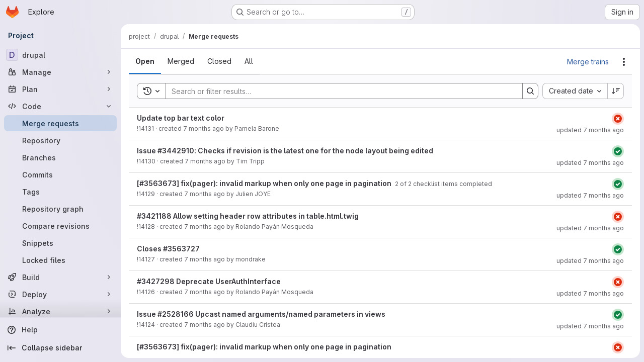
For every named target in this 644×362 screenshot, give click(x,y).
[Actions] (624, 62)
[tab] (145, 61)
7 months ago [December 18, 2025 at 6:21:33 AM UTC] (204, 128)
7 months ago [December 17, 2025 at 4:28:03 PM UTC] (205, 292)
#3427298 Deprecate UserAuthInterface (209, 281)
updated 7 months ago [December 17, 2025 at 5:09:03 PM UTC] (590, 228)
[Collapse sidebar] (60, 348)
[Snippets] (60, 243)
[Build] (60, 277)
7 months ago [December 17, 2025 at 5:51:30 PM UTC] (205, 194)
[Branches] (60, 157)
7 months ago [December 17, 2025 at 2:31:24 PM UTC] (205, 325)
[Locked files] (60, 260)
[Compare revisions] (60, 226)
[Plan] (60, 89)
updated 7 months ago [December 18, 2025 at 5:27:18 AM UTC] (590, 261)
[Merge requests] (60, 123)
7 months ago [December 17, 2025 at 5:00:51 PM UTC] (205, 259)
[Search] (339, 91)
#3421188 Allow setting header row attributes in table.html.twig (248, 216)
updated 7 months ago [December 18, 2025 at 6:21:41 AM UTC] (590, 130)
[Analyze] (60, 311)
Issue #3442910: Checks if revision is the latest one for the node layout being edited (285, 151)
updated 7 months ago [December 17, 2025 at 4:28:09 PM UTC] (590, 293)
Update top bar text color (181, 118)
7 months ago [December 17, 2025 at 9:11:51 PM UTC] (205, 161)
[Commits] (60, 174)
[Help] (60, 330)
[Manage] (60, 72)
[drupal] (60, 55)
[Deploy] (60, 294)
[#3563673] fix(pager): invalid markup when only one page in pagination (265, 183)
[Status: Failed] (618, 119)
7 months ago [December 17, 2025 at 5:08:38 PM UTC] (205, 227)
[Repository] (60, 140)
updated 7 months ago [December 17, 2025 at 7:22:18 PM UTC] (590, 195)
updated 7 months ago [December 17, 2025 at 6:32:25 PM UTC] (590, 326)
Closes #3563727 (168, 249)
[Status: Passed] (618, 151)
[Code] (60, 106)
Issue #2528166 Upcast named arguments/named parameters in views (261, 314)
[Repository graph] (60, 209)
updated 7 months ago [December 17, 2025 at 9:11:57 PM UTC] (590, 163)
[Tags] (60, 192)
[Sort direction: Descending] (616, 91)
